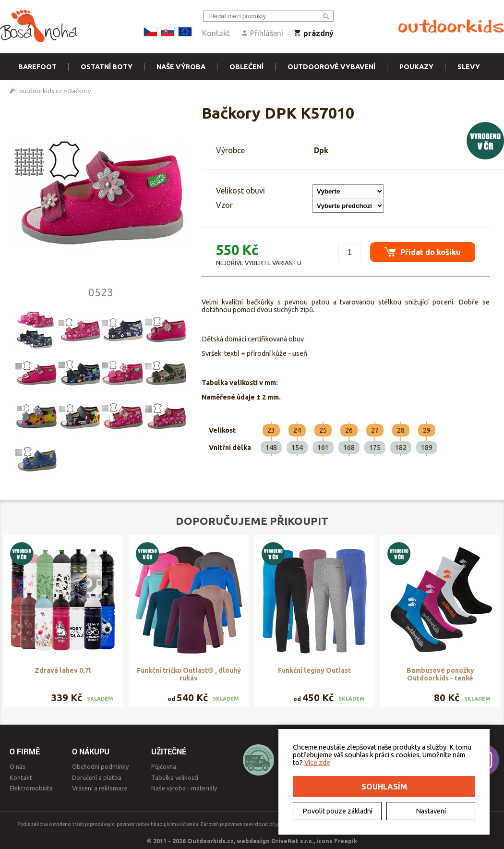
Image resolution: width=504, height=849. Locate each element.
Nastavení (431, 811)
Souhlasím (384, 787)
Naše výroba (181, 67)
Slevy (469, 67)
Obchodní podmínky (100, 766)
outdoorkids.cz (41, 91)
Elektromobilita (31, 788)
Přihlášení (262, 33)
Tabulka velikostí (175, 777)
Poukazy (416, 67)
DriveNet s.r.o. (292, 841)
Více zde (317, 763)
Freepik (346, 841)
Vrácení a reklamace (100, 788)
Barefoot (37, 67)
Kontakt (216, 33)
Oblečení (246, 67)
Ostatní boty (107, 67)
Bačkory (79, 91)
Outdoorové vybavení (331, 67)
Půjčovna (164, 766)
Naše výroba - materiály (184, 788)
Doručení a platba (97, 777)
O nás (18, 766)
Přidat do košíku (423, 252)
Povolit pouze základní (337, 811)
